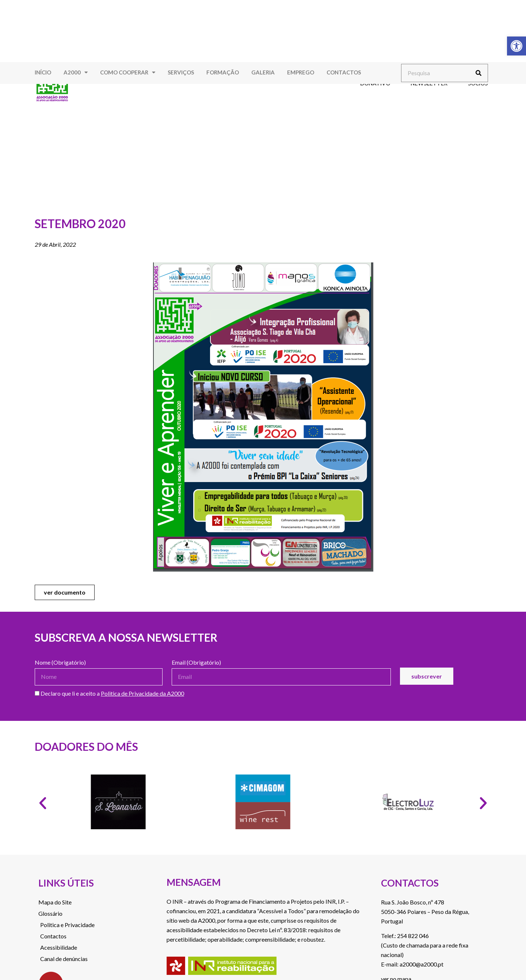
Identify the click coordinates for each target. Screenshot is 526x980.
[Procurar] (479, 73)
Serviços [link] (181, 72)
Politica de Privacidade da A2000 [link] (142, 693)
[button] (43, 803)
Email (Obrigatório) (196, 663)
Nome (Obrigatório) (60, 663)
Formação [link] (223, 72)
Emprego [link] (301, 72)
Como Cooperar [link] (128, 72)
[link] (517, 46)
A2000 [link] (76, 72)
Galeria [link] (263, 72)
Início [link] (43, 72)
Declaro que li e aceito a (109, 694)
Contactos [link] (344, 72)
